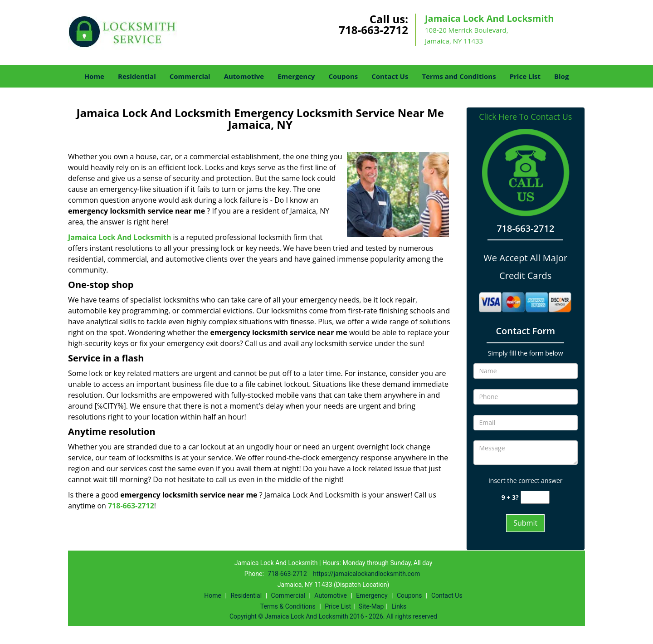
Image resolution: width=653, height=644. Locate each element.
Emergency (296, 76)
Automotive (244, 76)
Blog (561, 76)
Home (94, 76)
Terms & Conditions (288, 606)
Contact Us (390, 76)
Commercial (190, 76)
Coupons (343, 76)
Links (399, 606)
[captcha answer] (535, 497)
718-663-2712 (373, 30)
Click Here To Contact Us (525, 117)
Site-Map (371, 606)
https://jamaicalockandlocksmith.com (366, 574)
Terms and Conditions (459, 76)
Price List (525, 76)
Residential (137, 76)
